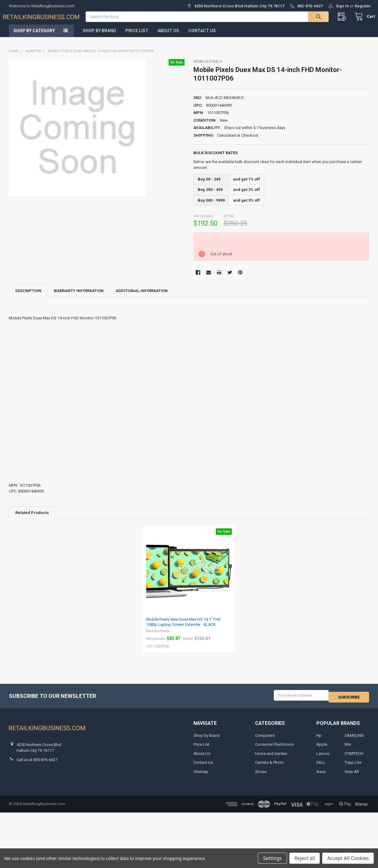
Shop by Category (34, 36)
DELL (321, 767)
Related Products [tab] (32, 518)
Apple (322, 749)
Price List (137, 36)
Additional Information (142, 297)
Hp (319, 739)
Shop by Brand (99, 36)
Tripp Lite (353, 767)
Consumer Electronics (274, 749)
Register (363, 6)
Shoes (261, 776)
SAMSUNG (354, 739)
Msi (348, 749)
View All (352, 776)
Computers (265, 739)
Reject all (305, 858)
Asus (321, 776)
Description (28, 297)
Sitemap (201, 776)
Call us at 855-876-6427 (37, 764)
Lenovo (323, 758)
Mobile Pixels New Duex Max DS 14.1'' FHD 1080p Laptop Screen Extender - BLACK (184, 628)
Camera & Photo (269, 767)
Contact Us (202, 36)
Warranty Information (79, 297)
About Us (168, 36)
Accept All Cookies (348, 858)
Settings (272, 858)
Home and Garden (271, 758)
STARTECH (354, 758)
